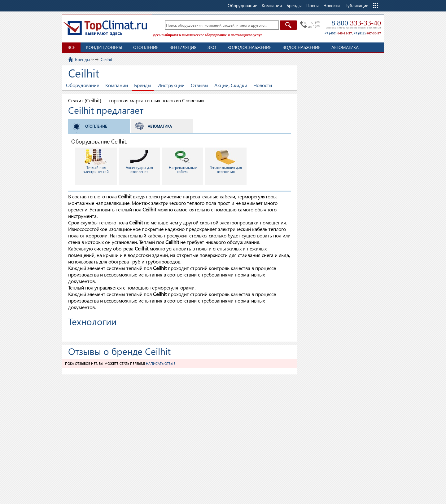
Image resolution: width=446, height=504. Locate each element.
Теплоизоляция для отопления (226, 161)
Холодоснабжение (249, 47)
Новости (332, 5)
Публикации (356, 5)
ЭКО (212, 47)
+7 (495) (338, 33)
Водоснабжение (301, 47)
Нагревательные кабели (183, 161)
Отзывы (199, 85)
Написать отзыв (161, 363)
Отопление (146, 47)
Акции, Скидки (231, 85)
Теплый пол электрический (96, 161)
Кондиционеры (104, 47)
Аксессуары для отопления (139, 161)
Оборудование (83, 85)
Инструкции (171, 85)
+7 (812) (367, 33)
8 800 (356, 23)
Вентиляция (183, 47)
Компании (117, 85)
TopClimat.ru (105, 28)
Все (71, 47)
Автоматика (345, 47)
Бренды (143, 85)
